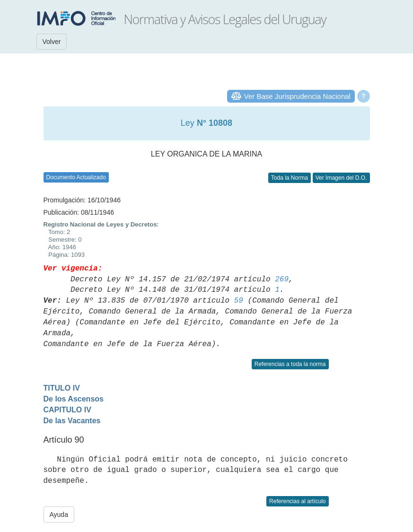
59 (239, 301)
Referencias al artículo (297, 501)
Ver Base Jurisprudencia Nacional (297, 96)
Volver (52, 42)
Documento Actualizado (76, 177)
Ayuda (59, 515)
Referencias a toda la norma (290, 364)
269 (282, 279)
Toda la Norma (290, 178)
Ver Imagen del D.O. (341, 178)
